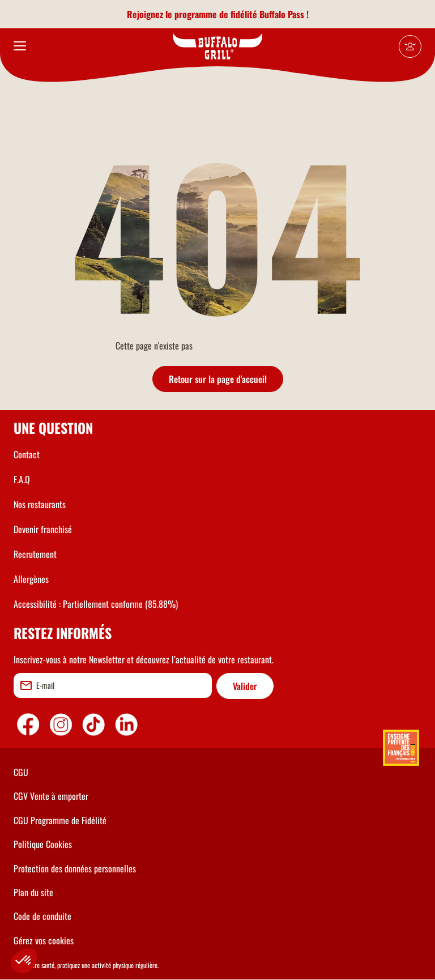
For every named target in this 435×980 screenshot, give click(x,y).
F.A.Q (22, 479)
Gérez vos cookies (44, 940)
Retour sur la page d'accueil (218, 379)
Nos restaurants (40, 504)
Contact (27, 454)
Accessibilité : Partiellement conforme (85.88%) (96, 604)
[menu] (20, 46)
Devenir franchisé (43, 529)
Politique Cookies (43, 844)
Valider (245, 686)
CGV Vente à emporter (51, 796)
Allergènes (31, 579)
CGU (21, 772)
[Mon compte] (410, 46)
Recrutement (35, 554)
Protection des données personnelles (75, 868)
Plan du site (33, 892)
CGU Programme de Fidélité (60, 820)
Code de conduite (42, 916)
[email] (113, 685)
